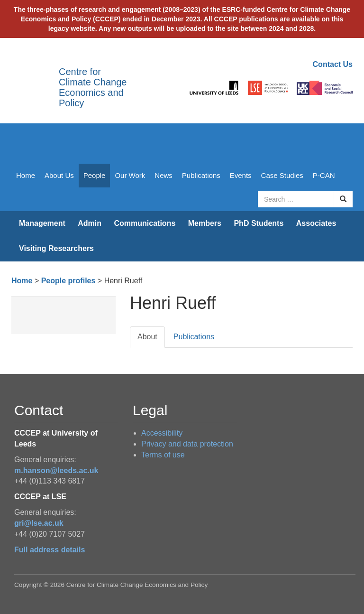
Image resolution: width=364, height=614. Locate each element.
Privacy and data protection (187, 444)
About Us (59, 175)
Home (26, 175)
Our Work (130, 175)
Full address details (50, 550)
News (164, 175)
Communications (145, 223)
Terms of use (163, 455)
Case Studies (282, 175)
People (95, 175)
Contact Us (333, 64)
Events (241, 175)
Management (42, 223)
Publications (201, 175)
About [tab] (147, 337)
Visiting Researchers (56, 248)
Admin (90, 223)
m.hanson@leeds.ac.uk (56, 470)
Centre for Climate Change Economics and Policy (93, 87)
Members (205, 223)
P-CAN (324, 175)
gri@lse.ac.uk (39, 523)
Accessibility (162, 433)
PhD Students (259, 223)
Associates (316, 223)
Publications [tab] (194, 337)
